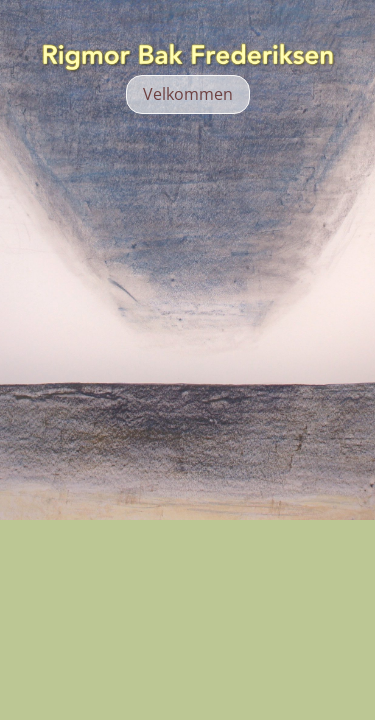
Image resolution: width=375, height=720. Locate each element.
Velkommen (188, 94)
